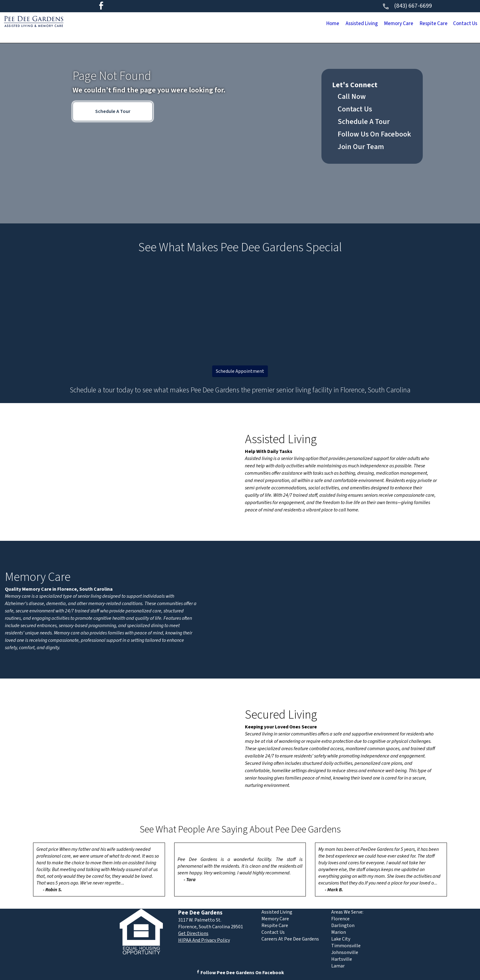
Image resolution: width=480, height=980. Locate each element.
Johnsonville (345, 952)
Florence (340, 919)
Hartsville (342, 959)
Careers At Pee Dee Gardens (290, 939)
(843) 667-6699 (407, 6)
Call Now (352, 97)
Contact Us (458, 24)
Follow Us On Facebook (374, 134)
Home (267, 24)
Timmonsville (346, 946)
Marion (339, 932)
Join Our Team (361, 147)
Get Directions (193, 933)
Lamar (338, 966)
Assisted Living (310, 24)
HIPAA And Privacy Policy (204, 940)
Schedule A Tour (113, 111)
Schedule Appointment (240, 371)
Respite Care (412, 24)
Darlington (343, 926)
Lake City (341, 939)
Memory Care (363, 24)
